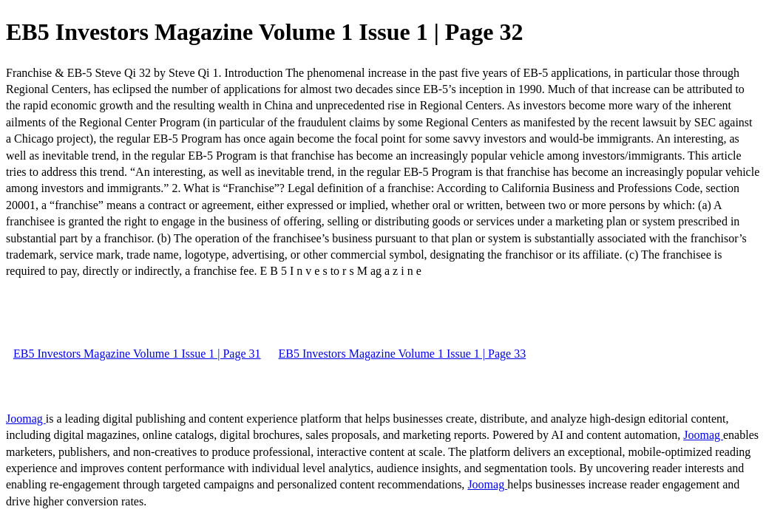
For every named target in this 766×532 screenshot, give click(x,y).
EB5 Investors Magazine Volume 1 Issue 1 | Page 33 (403, 354)
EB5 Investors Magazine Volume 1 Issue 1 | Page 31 (137, 354)
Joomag (26, 419)
